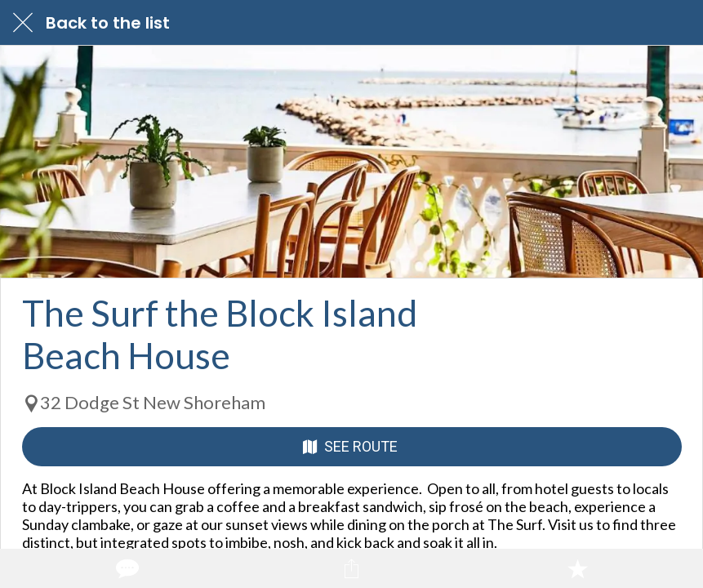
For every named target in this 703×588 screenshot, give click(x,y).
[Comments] (126, 568)
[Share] (351, 568)
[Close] (23, 23)
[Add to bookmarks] (577, 568)
